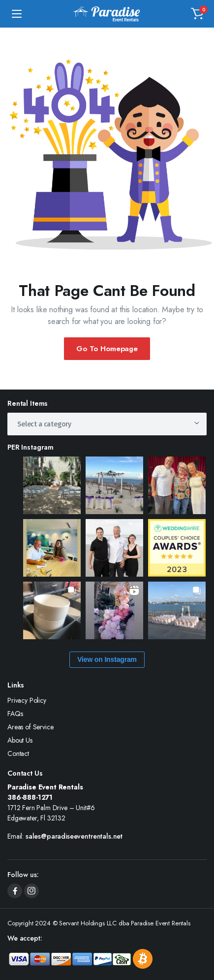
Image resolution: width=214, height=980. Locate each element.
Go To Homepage (107, 349)
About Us (20, 740)
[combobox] (107, 424)
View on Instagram (107, 659)
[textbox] (48, 424)
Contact (18, 753)
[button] (197, 14)
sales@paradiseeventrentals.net (74, 836)
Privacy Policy (27, 700)
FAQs (15, 714)
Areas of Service (30, 727)
